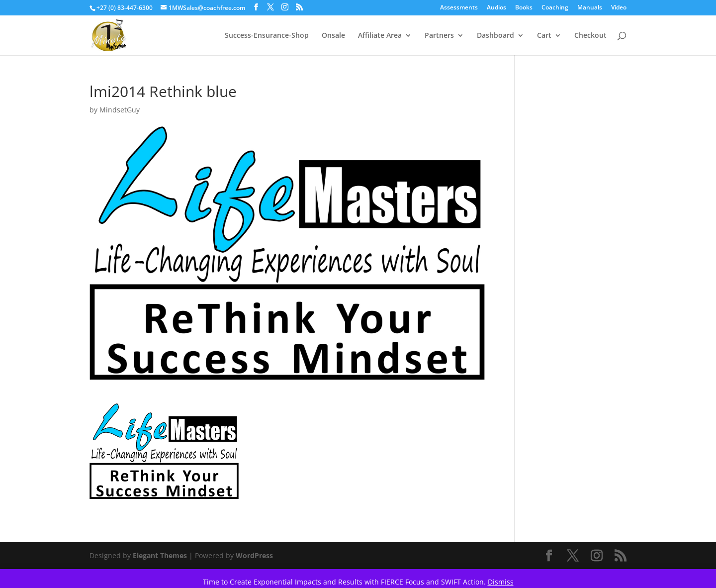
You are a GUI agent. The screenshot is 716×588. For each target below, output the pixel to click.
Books (524, 8)
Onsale (333, 36)
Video (619, 8)
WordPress (254, 555)
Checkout (590, 36)
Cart (544, 36)
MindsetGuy (120, 110)
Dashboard (495, 36)
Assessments (459, 8)
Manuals (590, 8)
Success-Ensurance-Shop (267, 36)
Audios (496, 8)
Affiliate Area (380, 36)
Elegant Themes (160, 555)
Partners (439, 36)
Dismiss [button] (501, 582)
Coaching (555, 8)
